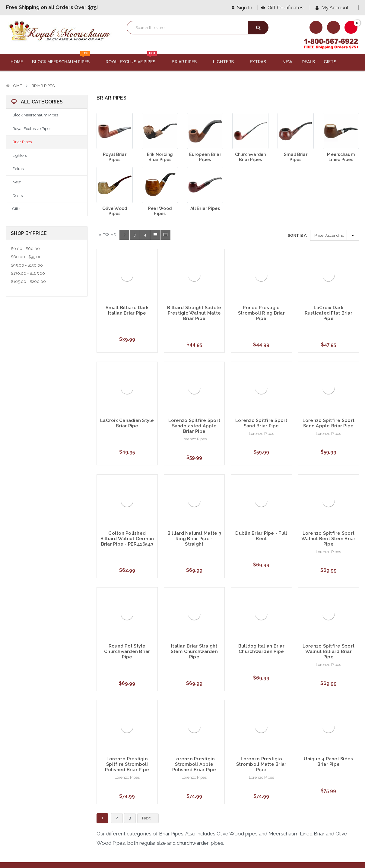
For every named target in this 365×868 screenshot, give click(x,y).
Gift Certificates (282, 8)
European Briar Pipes (205, 157)
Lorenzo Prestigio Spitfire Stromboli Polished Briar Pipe (127, 764)
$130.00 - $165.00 (28, 273)
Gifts (334, 62)
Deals (308, 62)
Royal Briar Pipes (115, 157)
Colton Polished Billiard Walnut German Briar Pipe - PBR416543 (127, 539)
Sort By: (298, 235)
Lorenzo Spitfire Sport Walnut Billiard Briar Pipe (329, 651)
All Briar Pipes (205, 208)
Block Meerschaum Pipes (64, 59)
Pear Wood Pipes (160, 211)
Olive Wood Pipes (115, 211)
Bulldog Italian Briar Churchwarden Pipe (261, 649)
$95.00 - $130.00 (27, 265)
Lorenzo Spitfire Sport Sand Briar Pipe (261, 423)
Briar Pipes (188, 62)
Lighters (227, 62)
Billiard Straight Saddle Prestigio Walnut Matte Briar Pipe (194, 313)
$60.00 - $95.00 (26, 257)
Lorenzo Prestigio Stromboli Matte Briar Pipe (261, 764)
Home (17, 62)
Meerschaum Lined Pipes (341, 157)
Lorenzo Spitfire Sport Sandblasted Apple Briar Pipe (194, 426)
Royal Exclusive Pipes (134, 59)
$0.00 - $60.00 (25, 249)
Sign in (242, 8)
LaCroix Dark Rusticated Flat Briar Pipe (328, 313)
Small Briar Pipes (296, 157)
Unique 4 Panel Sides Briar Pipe (328, 762)
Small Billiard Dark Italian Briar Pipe (127, 310)
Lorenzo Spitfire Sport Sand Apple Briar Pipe (329, 423)
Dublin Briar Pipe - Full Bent (261, 536)
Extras (262, 62)
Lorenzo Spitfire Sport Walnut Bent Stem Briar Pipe (328, 539)
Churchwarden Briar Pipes (251, 157)
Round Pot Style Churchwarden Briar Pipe (127, 651)
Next (150, 818)
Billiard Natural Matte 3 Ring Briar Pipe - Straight (194, 539)
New (287, 62)
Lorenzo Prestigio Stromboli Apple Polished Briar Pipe (194, 764)
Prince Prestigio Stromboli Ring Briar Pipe (261, 313)
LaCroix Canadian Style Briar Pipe (127, 423)
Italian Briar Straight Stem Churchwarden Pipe (194, 651)
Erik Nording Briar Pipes (160, 157)
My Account (334, 8)
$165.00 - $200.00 (28, 282)
